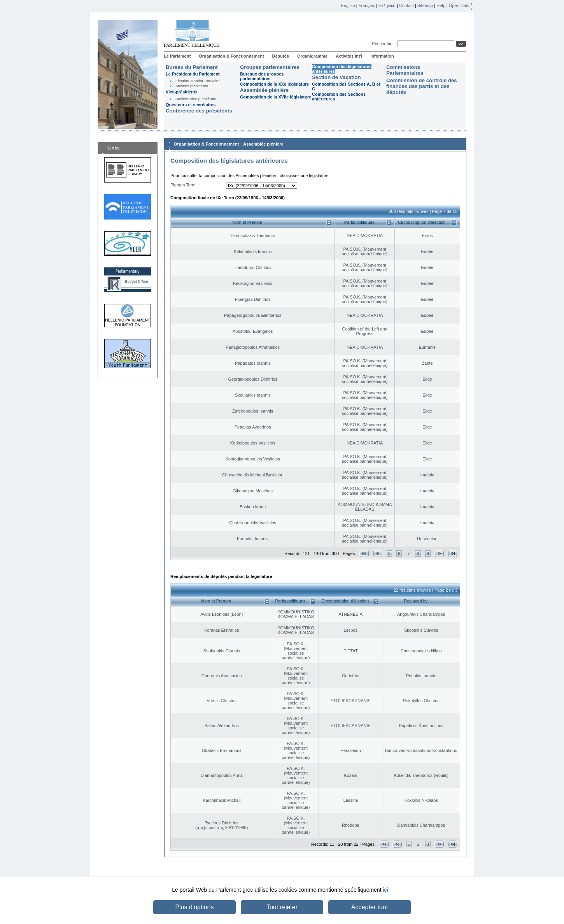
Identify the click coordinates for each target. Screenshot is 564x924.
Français (367, 5)
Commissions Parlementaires (405, 70)
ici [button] (385, 890)
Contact (406, 5)
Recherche (383, 44)
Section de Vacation (336, 77)
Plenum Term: (184, 185)
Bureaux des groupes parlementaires (262, 76)
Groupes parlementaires (270, 67)
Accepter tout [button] (370, 907)
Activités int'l (349, 56)
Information (382, 56)
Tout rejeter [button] (282, 907)
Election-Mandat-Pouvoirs (197, 81)
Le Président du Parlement (193, 74)
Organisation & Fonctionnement (231, 56)
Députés (281, 56)
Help (441, 5)
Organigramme (312, 56)
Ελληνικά (387, 5)
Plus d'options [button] (194, 907)
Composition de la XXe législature (274, 84)
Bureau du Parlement (192, 67)
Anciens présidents (192, 86)
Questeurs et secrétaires (191, 105)
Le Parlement (177, 56)
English (348, 5)
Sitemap (425, 5)
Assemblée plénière (264, 90)
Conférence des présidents (199, 111)
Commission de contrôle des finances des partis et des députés (422, 86)
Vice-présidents (182, 92)
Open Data (459, 5)
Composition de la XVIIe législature (276, 97)
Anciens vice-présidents (196, 99)
